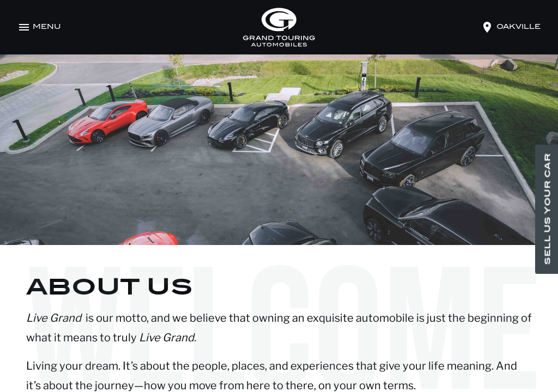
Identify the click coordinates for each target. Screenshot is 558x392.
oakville (518, 27)
